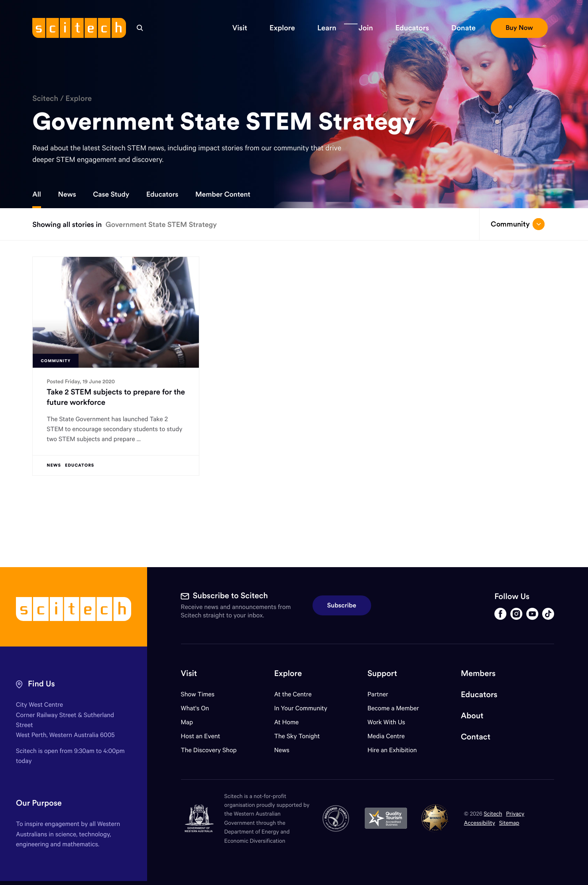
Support (382, 673)
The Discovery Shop (209, 750)
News (67, 194)
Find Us (41, 684)
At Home (287, 722)
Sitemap (509, 823)
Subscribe (342, 605)
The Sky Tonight (297, 736)
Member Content (223, 194)
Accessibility (480, 823)
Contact (476, 737)
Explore (79, 99)
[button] (240, 28)
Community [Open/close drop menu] (518, 224)
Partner (378, 694)
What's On (195, 708)
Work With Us (386, 722)
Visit (189, 673)
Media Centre (386, 736)
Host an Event (201, 736)
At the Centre (293, 694)
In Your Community (301, 708)
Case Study (111, 194)
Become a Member (393, 708)
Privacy (515, 813)
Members (478, 673)
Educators (162, 194)
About (472, 716)
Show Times (198, 694)
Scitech (45, 99)
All (37, 194)
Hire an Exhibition (392, 750)
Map (192, 722)
